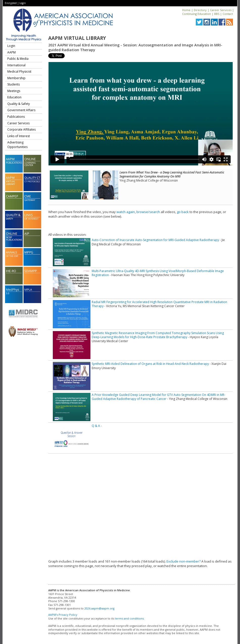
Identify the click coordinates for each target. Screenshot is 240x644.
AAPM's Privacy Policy (63, 615)
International (16, 65)
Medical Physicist (19, 71)
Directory (200, 10)
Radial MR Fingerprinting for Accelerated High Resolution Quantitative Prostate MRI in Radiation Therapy (159, 304)
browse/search (148, 212)
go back (183, 212)
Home (186, 10)
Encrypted (11, 3)
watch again (126, 212)
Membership (16, 78)
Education (14, 97)
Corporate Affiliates (21, 129)
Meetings (14, 91)
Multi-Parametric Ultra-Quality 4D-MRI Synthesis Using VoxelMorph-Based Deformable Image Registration (158, 273)
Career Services (221, 10)
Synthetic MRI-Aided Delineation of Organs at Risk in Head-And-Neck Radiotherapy (150, 364)
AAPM (11, 52)
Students (14, 84)
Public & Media (18, 59)
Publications (16, 117)
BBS (217, 14)
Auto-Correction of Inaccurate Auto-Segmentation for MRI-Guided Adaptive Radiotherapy (155, 240)
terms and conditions (129, 618)
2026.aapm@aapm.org (99, 608)
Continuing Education (197, 14)
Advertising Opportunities (17, 145)
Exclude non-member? (184, 561)
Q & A (96, 426)
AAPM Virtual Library (77, 38)
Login (23, 3)
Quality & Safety (19, 104)
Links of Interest (19, 136)
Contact (228, 14)
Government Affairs (21, 110)
